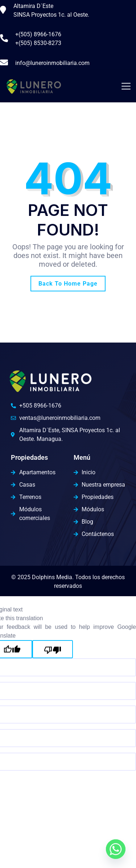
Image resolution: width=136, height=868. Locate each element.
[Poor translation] (53, 649)
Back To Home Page (68, 284)
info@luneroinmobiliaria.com (52, 63)
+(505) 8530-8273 (38, 43)
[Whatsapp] (116, 849)
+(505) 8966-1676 (38, 34)
